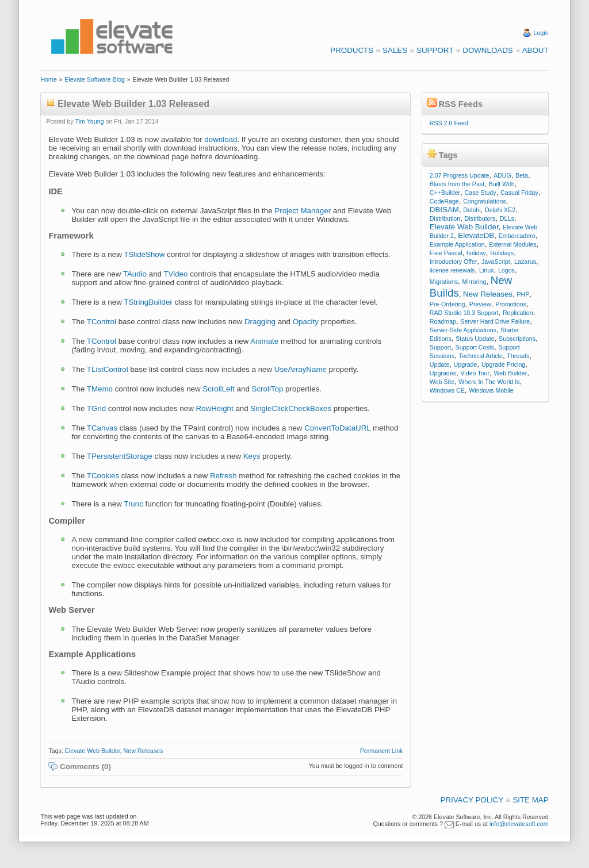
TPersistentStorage (120, 456)
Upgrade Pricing (503, 364)
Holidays (502, 253)
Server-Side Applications (463, 330)
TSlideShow (144, 254)
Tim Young (90, 121)
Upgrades (443, 373)
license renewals (452, 270)
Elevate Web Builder (93, 751)
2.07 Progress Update (460, 175)
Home (48, 79)
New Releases (144, 751)
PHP (523, 294)
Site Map (530, 800)
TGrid (96, 408)
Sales (395, 50)
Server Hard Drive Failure (495, 321)
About (536, 50)
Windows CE (447, 390)
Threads (518, 356)
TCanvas (102, 428)
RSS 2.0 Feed (449, 123)
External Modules (512, 244)
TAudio (135, 274)
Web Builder (510, 373)
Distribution (445, 218)
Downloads (487, 50)
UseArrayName (301, 369)
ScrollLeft (219, 389)
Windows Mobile (491, 390)
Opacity (306, 322)
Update (439, 364)
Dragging (260, 322)
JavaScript (496, 262)
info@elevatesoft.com (519, 824)
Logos (506, 270)
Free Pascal (446, 253)
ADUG (502, 175)
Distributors (480, 218)
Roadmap (443, 321)
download (221, 139)
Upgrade (466, 364)
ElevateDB (476, 235)
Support (435, 50)
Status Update (475, 339)
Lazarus (525, 262)
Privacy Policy (472, 800)
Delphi (472, 210)
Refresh (223, 476)
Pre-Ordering (448, 304)
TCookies (103, 476)
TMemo (100, 389)
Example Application (457, 244)
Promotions (511, 304)
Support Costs (475, 347)
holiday (476, 253)
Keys (252, 456)
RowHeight (214, 408)
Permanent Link (382, 751)
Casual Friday (519, 193)
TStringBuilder (148, 302)
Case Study (481, 193)
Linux (486, 270)
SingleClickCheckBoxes (291, 408)
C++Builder (445, 193)
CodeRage (444, 201)
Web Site (442, 382)
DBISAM (444, 210)
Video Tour (475, 373)
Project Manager (303, 211)
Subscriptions (517, 339)
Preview (480, 304)
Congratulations (485, 201)
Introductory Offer (454, 262)
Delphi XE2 (500, 210)
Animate (264, 341)
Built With (502, 184)
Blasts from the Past (457, 184)
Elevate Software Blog (95, 79)
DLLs (507, 218)
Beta (522, 175)
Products (352, 50)
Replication (518, 313)
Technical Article (480, 356)
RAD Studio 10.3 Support (464, 313)
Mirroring (474, 282)
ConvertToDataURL (337, 428)
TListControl (108, 369)
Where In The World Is (489, 382)
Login (541, 33)
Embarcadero (517, 236)
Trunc (133, 504)
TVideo (175, 274)
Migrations (444, 282)
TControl (102, 322)
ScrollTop (268, 389)
